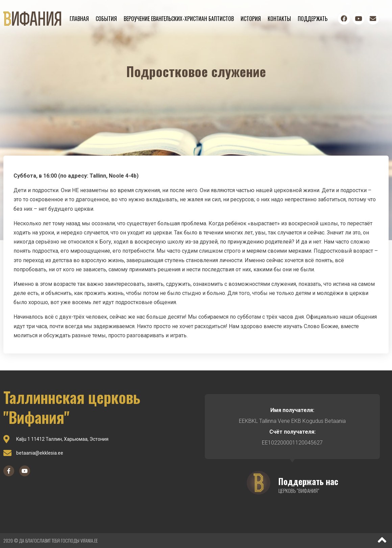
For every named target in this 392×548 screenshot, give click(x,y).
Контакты (279, 19)
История (251, 19)
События (106, 19)
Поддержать (313, 19)
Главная (79, 19)
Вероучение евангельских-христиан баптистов (179, 19)
